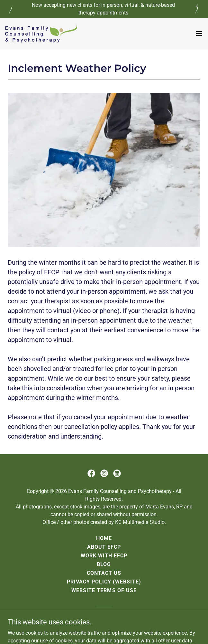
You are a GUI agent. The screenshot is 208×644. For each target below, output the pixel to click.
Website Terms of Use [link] (104, 590)
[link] (41, 33)
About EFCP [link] (104, 547)
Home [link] (104, 538)
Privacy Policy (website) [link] (104, 582)
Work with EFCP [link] (104, 556)
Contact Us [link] (104, 573)
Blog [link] (104, 564)
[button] (199, 33)
